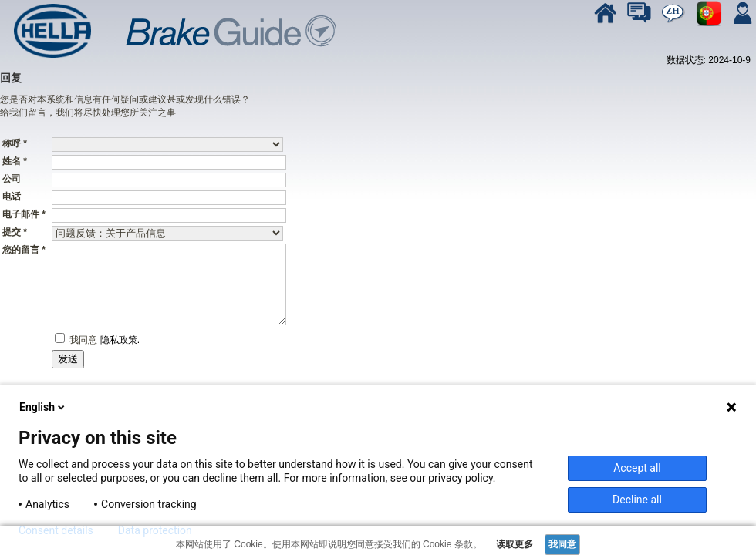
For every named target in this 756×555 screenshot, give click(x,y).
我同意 (82, 340)
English (43, 407)
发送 (68, 359)
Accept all (637, 468)
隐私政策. (120, 340)
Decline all (637, 499)
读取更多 (513, 544)
